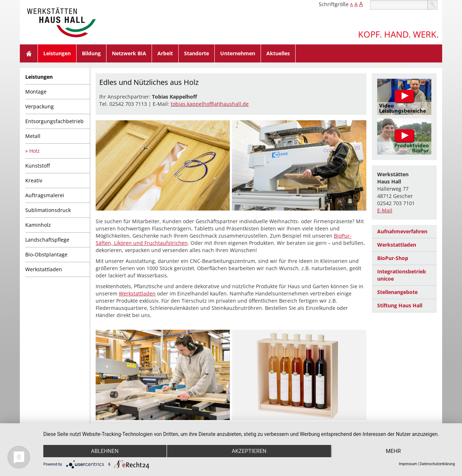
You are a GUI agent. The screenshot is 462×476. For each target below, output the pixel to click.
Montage (36, 92)
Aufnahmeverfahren (402, 231)
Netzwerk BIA (129, 53)
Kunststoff (38, 166)
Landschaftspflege (47, 240)
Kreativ (34, 180)
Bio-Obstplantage (46, 254)
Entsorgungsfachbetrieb (55, 121)
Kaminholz (38, 225)
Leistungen (57, 53)
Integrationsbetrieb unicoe (402, 275)
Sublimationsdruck (48, 210)
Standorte (197, 53)
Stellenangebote (397, 292)
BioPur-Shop (393, 258)
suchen (433, 5)
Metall (33, 136)
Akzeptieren (249, 451)
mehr (393, 451)
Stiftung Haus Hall (400, 305)
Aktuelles (278, 53)
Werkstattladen (44, 269)
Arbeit (165, 53)
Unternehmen (238, 53)
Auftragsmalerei (45, 195)
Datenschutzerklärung (437, 464)
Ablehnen (105, 451)
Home (29, 53)
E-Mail (385, 210)
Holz (34, 151)
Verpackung (40, 106)
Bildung (91, 53)
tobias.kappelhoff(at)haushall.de (210, 104)
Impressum (408, 464)
